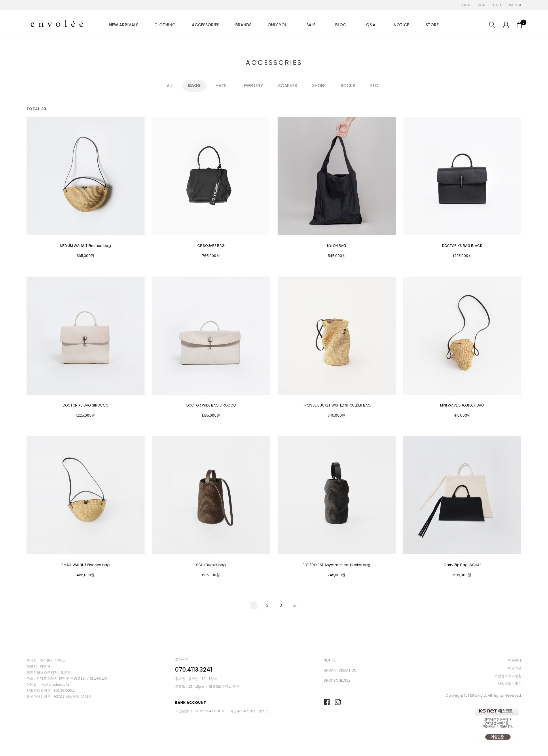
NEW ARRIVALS (124, 25)
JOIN (482, 5)
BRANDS (243, 25)
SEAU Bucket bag (211, 565)
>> (294, 605)
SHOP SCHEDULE (337, 680)
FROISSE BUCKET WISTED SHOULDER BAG (337, 405)
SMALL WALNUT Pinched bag (86, 565)
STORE (432, 25)
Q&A (371, 25)
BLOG (341, 25)
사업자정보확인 (510, 684)
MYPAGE (515, 5)
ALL (170, 86)
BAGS (194, 86)
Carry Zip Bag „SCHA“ (462, 565)
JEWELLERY (252, 86)
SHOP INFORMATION (340, 670)
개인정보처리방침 (508, 676)
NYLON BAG (337, 246)
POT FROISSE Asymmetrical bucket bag (336, 565)
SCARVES (288, 86)
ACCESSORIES (205, 25)
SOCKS (348, 86)
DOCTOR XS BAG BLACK (462, 246)
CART (497, 5)
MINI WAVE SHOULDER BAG (462, 405)
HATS (221, 86)
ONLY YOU (278, 25)
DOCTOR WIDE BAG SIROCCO (211, 405)
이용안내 (515, 660)
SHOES (319, 86)
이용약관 (515, 668)
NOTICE (401, 25)
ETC (374, 86)
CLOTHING (165, 25)
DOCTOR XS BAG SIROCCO (86, 405)
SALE (311, 25)
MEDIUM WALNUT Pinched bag (85, 246)
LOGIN (466, 5)
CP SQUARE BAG (211, 246)
